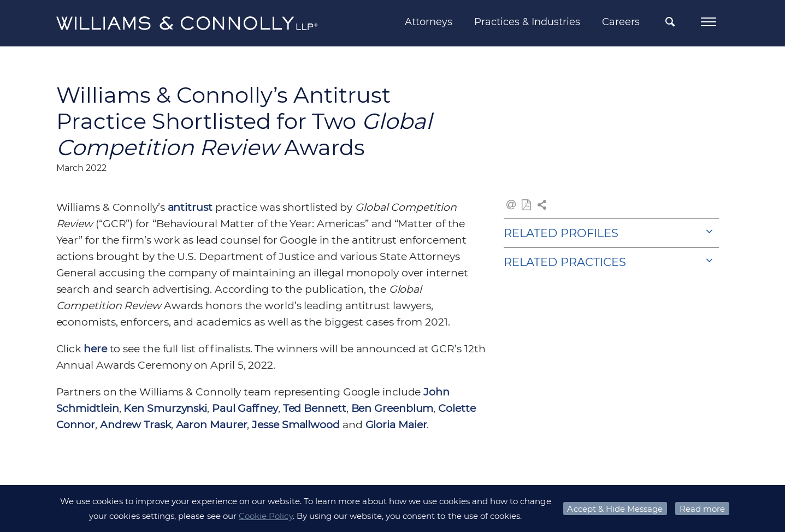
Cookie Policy (266, 516)
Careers (621, 22)
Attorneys (429, 22)
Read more (702, 509)
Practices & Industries (527, 22)
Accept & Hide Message (615, 509)
